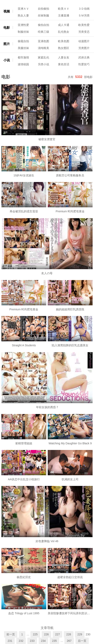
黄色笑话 (64, 64)
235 (54, 641)
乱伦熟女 (64, 32)
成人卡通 (64, 25)
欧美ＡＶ (64, 9)
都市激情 (23, 57)
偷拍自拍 (43, 25)
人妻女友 (64, 57)
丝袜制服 (43, 15)
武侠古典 (84, 57)
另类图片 (84, 48)
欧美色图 (64, 41)
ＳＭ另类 (84, 15)
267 (69, 641)
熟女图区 (64, 48)
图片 (7, 44)
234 (43, 641)
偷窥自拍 (23, 41)
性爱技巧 (84, 64)
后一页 (82, 641)
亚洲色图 (43, 41)
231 (10, 641)
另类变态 (84, 32)
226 (46, 634)
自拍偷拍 (43, 9)
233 (32, 641)
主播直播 (64, 15)
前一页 (11, 634)
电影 (7, 28)
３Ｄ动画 (84, 9)
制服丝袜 (23, 32)
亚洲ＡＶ (23, 9)
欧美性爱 (84, 25)
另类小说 (43, 64)
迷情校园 (23, 64)
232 (21, 641)
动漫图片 (84, 41)
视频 (7, 11)
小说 (7, 60)
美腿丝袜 (23, 48)
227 (57, 634)
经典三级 (43, 32)
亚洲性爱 (23, 25)
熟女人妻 (23, 15)
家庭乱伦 (43, 57)
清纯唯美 (43, 48)
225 (35, 634)
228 (69, 634)
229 (80, 634)
